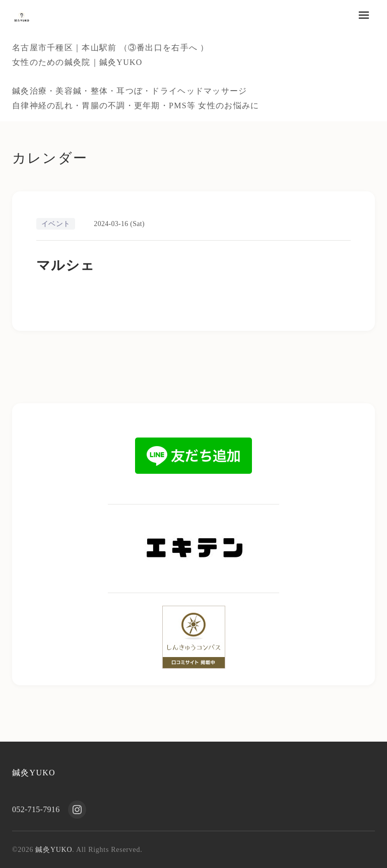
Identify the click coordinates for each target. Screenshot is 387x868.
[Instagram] (77, 810)
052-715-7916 (36, 809)
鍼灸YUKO (34, 773)
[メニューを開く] (364, 15)
